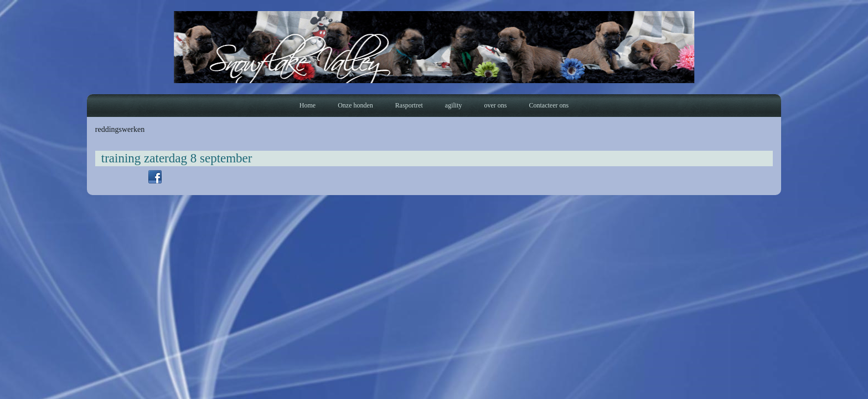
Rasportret (409, 105)
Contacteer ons (549, 105)
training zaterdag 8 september (177, 158)
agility (454, 105)
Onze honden (355, 105)
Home (308, 105)
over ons (495, 105)
